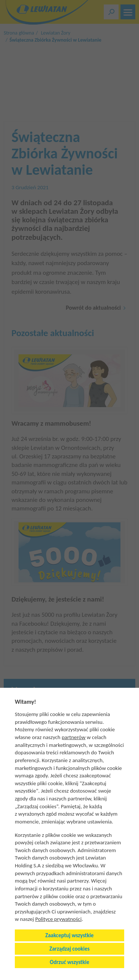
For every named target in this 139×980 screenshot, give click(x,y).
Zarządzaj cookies (69, 949)
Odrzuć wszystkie (69, 962)
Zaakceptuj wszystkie (69, 935)
